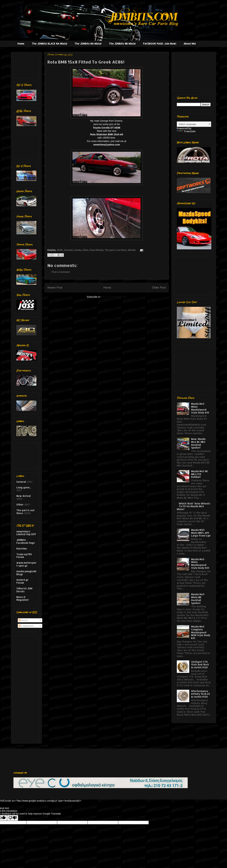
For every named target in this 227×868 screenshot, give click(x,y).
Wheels (132, 250)
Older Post (159, 288)
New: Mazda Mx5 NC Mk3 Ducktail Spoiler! (198, 443)
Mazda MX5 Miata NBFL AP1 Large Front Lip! (201, 533)
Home (21, 44)
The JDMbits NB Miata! (122, 44)
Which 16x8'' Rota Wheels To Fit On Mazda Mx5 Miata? (194, 506)
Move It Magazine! (23, 598)
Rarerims (22, 548)
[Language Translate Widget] (194, 124)
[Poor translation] (13, 818)
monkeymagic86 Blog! (26, 573)
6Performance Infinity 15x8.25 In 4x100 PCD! (201, 694)
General (68, 250)
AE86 (60, 250)
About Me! (190, 44)
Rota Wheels (96, 250)
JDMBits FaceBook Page (26, 541)
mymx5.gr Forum (22, 581)
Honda (77, 250)
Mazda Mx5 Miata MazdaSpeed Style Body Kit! (200, 408)
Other (85, 250)
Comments (26, 626)
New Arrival (24, 496)
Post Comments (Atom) (114, 297)
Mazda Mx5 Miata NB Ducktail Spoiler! (198, 599)
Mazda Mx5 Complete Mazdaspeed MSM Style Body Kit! (201, 632)
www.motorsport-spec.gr (26, 564)
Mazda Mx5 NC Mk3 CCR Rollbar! (200, 474)
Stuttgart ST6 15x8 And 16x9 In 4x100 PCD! (200, 665)
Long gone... (24, 487)
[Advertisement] (27, 64)
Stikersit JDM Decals (24, 590)
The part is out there (115, 250)
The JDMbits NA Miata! (88, 44)
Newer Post (55, 288)
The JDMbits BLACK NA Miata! (49, 44)
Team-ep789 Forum (24, 556)
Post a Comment (61, 272)
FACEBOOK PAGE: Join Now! (160, 44)
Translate (186, 131)
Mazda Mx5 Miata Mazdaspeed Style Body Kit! (200, 564)
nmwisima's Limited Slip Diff (26, 533)
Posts (23, 620)
